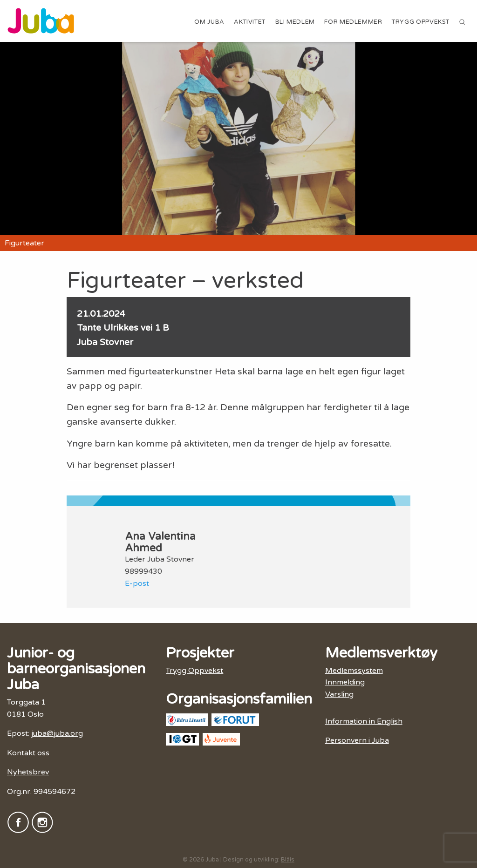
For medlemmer (353, 22)
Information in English (364, 721)
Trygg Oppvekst (421, 22)
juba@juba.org (57, 733)
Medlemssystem (354, 671)
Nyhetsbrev (28, 772)
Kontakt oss (28, 753)
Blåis (288, 860)
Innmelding (345, 682)
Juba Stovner (105, 342)
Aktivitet (250, 22)
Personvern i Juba (357, 740)
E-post (137, 583)
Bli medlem (295, 22)
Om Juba (209, 22)
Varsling (339, 694)
